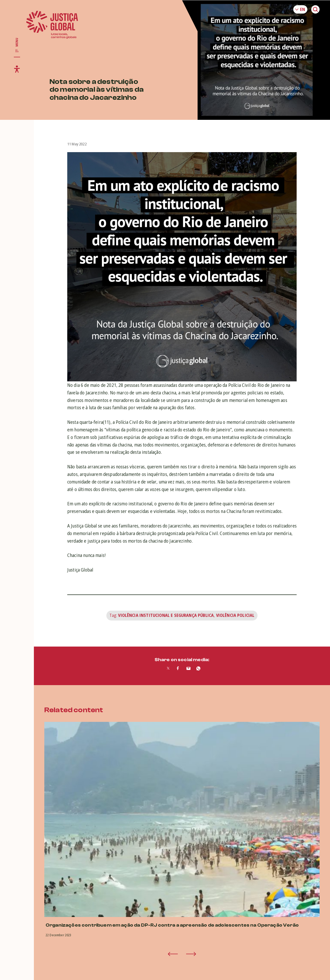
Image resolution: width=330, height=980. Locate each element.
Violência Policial (235, 615)
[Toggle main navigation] (17, 45)
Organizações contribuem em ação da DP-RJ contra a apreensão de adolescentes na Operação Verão (172, 925)
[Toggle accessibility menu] (17, 69)
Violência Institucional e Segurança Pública (166, 615)
